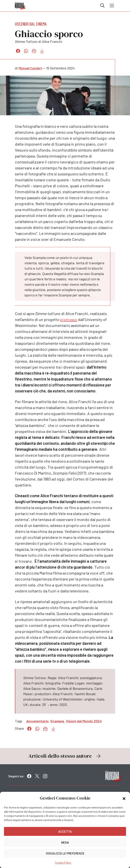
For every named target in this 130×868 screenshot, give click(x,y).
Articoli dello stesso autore (65, 756)
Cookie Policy (63, 863)
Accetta (65, 831)
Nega (65, 842)
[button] (124, 798)
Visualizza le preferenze (65, 853)
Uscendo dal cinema (31, 24)
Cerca (102, 6)
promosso (69, 319)
